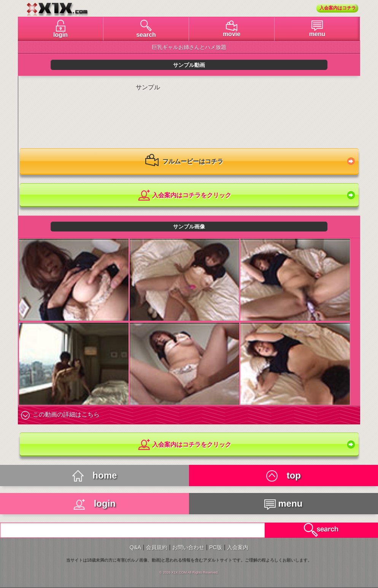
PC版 (216, 547)
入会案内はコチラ (338, 8)
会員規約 (157, 547)
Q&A (135, 547)
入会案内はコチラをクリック (184, 196)
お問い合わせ (188, 547)
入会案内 (238, 547)
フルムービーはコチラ (184, 162)
